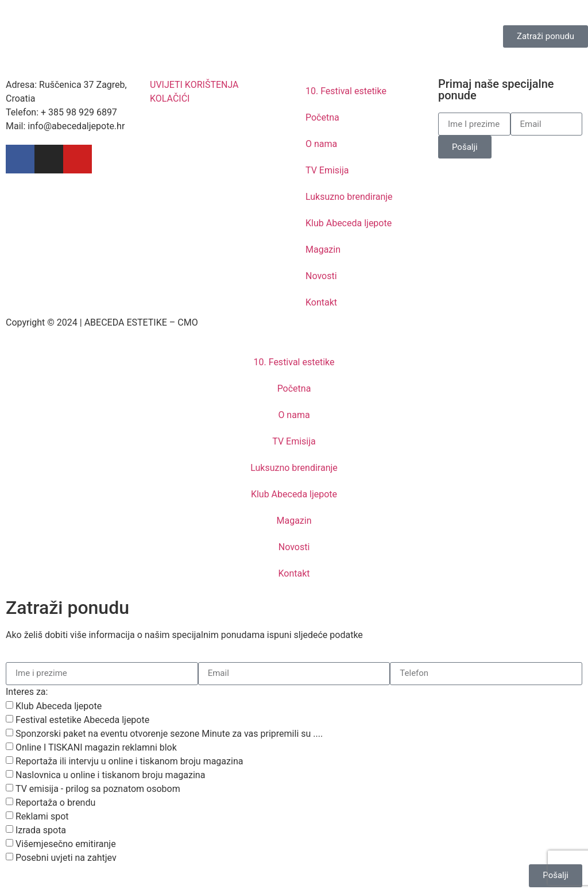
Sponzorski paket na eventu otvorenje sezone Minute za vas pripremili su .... (169, 734)
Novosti (321, 276)
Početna (322, 117)
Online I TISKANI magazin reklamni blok (96, 747)
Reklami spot (42, 816)
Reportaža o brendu (55, 803)
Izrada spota (41, 830)
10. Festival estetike (346, 91)
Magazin (323, 250)
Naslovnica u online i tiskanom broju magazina (110, 775)
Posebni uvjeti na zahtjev (66, 858)
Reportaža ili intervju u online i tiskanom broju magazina (129, 761)
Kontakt (321, 302)
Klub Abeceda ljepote (349, 223)
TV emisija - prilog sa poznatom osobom (98, 789)
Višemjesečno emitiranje (66, 844)
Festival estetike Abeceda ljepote (82, 720)
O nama (321, 144)
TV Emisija (327, 170)
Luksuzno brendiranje (349, 197)
